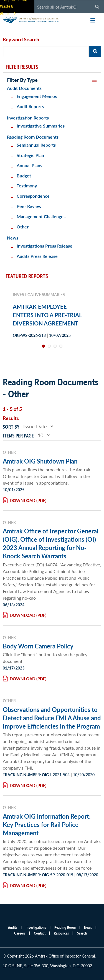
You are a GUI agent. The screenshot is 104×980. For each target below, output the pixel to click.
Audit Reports (30, 106)
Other (23, 227)
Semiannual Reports (36, 145)
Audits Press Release (37, 256)
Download (22, 500)
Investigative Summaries (41, 126)
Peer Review (29, 206)
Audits (13, 927)
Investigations (36, 927)
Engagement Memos (37, 96)
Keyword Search (21, 39)
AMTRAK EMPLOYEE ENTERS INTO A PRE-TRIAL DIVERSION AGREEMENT (47, 315)
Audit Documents (24, 88)
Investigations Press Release (45, 246)
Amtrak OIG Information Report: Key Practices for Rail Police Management (47, 824)
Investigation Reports (28, 118)
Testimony (27, 186)
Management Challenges (41, 216)
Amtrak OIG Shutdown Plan (40, 461)
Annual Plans (29, 165)
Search (82, 933)
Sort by (11, 427)
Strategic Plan (30, 155)
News (13, 238)
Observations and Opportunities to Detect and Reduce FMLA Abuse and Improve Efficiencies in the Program (52, 718)
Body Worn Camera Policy (38, 646)
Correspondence (33, 196)
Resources (61, 933)
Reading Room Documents (33, 137)
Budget (24, 176)
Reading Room (65, 927)
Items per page (18, 436)
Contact (40, 933)
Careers (20, 933)
